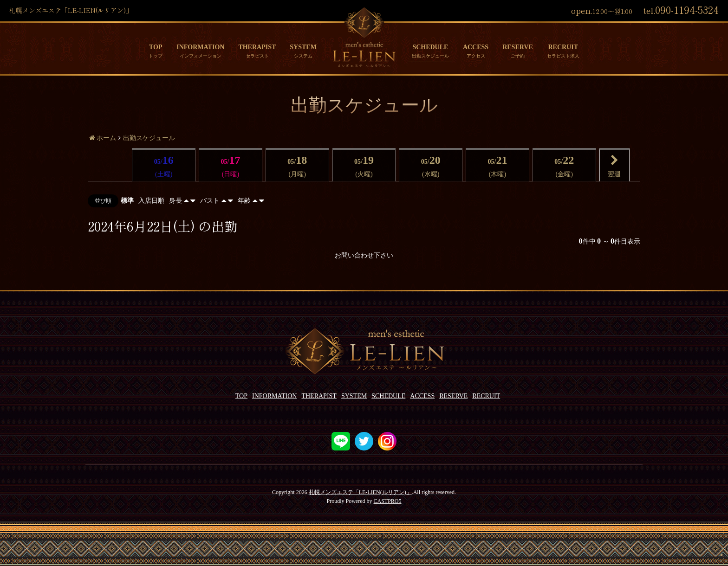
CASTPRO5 (387, 501)
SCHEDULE (430, 47)
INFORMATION (200, 47)
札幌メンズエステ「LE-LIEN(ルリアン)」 (360, 492)
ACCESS (476, 47)
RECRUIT (563, 47)
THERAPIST (257, 47)
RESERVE (518, 47)
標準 (127, 201)
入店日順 (151, 201)
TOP (156, 47)
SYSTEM (303, 47)
